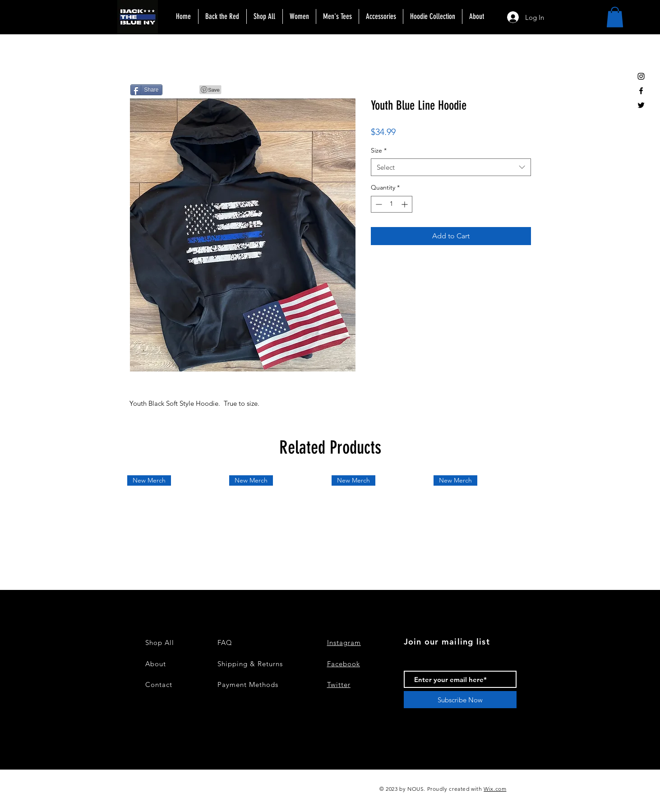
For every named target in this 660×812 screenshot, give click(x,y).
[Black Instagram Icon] (641, 76)
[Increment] (405, 204)
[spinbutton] (392, 204)
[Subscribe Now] (460, 700)
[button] (615, 17)
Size (379, 150)
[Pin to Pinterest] (211, 90)
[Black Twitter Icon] (641, 105)
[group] (330, 525)
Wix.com (495, 789)
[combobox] (451, 167)
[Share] (146, 90)
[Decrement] (378, 204)
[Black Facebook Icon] (641, 91)
